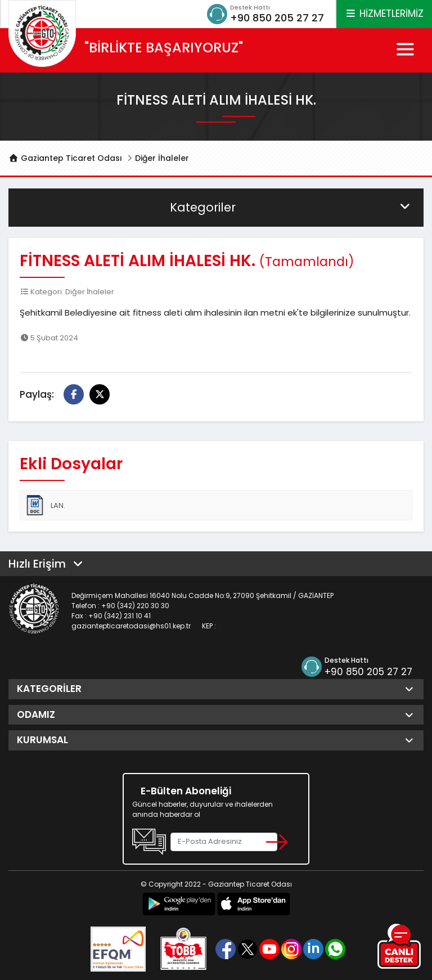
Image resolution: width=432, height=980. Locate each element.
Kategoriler (291, 207)
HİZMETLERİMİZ (384, 14)
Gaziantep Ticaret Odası (65, 158)
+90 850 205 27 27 (277, 18)
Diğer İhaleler (162, 158)
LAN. (45, 505)
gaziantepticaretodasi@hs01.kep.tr (131, 626)
